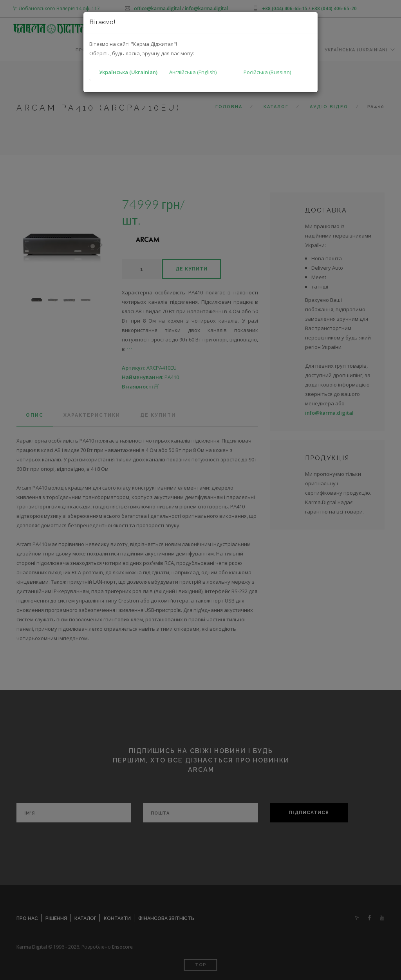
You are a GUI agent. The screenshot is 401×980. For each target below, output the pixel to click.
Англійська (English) (193, 72)
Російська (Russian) (267, 72)
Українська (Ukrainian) (128, 72)
